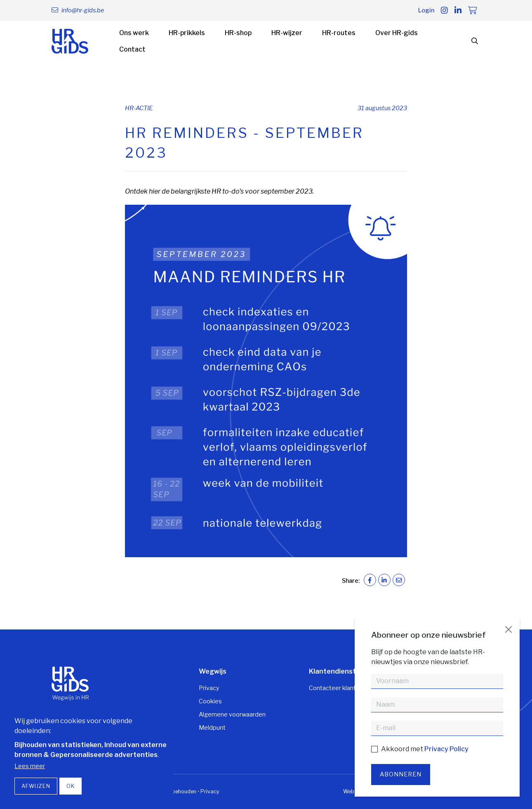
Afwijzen (36, 786)
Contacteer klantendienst (345, 688)
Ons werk (134, 33)
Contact (132, 49)
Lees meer (30, 766)
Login (426, 10)
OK (71, 786)
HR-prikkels (187, 33)
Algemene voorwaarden (232, 714)
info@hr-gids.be (83, 10)
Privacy (209, 688)
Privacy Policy (446, 749)
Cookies (210, 701)
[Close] (508, 629)
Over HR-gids (397, 33)
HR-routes (339, 33)
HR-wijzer (287, 33)
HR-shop (238, 33)
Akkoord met (425, 749)
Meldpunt (212, 728)
